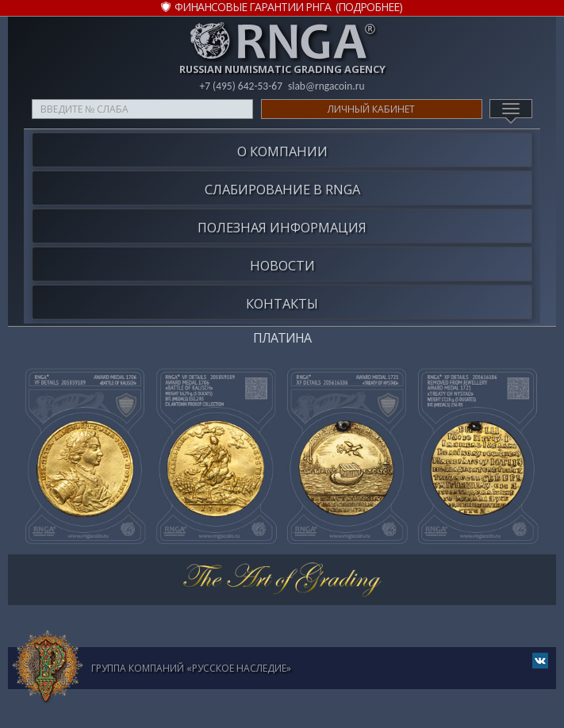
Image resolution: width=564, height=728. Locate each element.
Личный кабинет (371, 109)
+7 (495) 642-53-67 (241, 86)
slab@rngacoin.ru (326, 86)
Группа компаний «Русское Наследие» (191, 668)
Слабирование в (282, 189)
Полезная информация (282, 227)
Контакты (282, 303)
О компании (282, 151)
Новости (282, 265)
